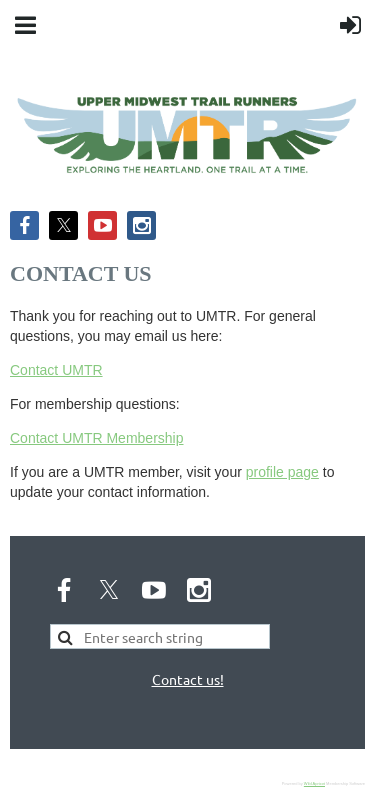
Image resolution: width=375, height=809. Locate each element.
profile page (282, 472)
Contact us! (188, 679)
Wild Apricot (314, 783)
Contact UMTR (56, 370)
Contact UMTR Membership (97, 438)
